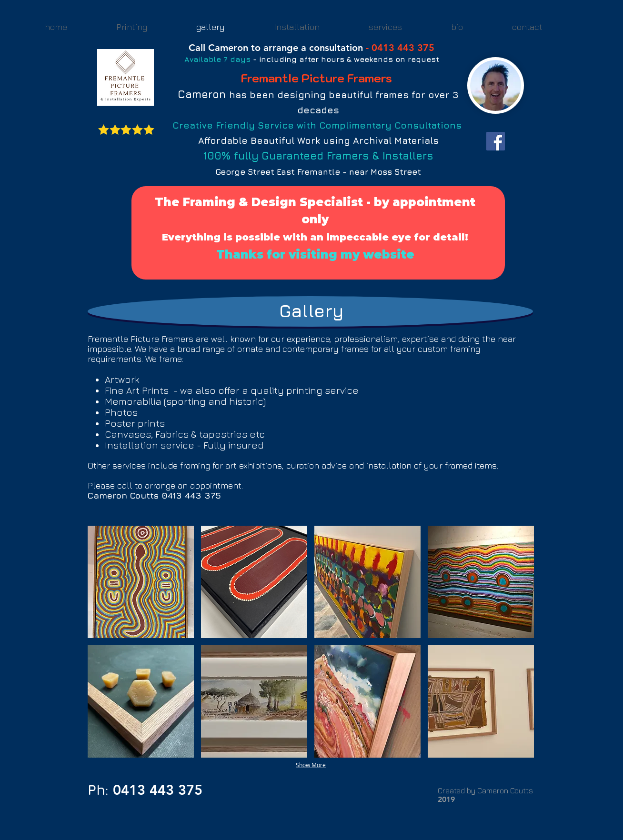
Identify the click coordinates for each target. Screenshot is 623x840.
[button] (141, 582)
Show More (311, 765)
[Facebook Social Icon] (496, 141)
